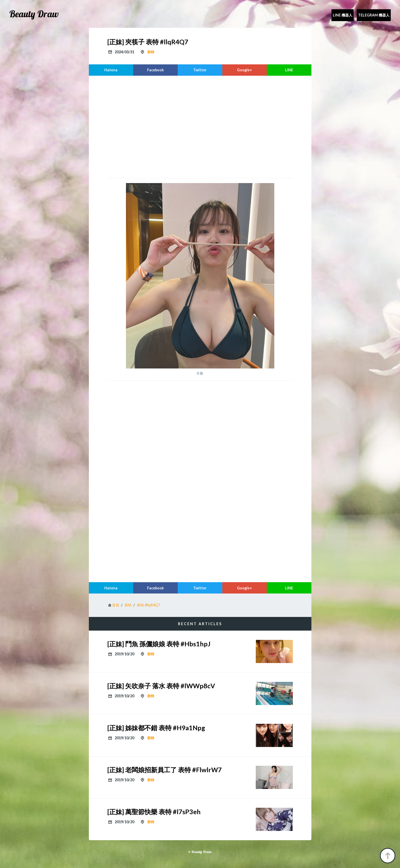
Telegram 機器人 (374, 15)
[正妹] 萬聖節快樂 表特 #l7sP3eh (154, 812)
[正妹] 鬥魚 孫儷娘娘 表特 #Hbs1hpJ (159, 644)
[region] (200, 126)
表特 (151, 52)
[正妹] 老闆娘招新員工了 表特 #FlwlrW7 (165, 770)
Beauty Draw (34, 14)
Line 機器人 (343, 15)
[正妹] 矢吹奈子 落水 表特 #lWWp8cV (161, 686)
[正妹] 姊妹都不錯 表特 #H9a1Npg (156, 728)
